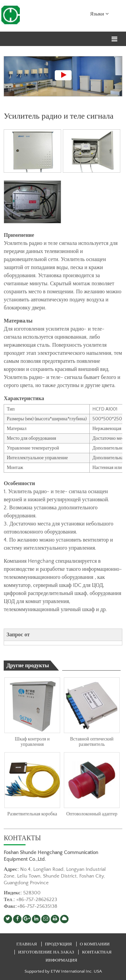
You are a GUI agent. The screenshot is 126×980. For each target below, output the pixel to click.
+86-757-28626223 (37, 900)
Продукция (59, 944)
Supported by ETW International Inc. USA (63, 971)
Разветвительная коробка (32, 814)
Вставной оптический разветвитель (92, 742)
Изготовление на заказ (46, 952)
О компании (95, 944)
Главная (27, 944)
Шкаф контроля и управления (32, 742)
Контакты (22, 838)
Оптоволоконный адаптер (92, 814)
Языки (99, 13)
